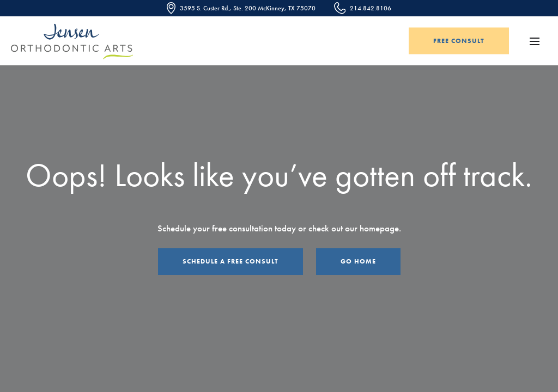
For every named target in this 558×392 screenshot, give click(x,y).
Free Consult (459, 41)
